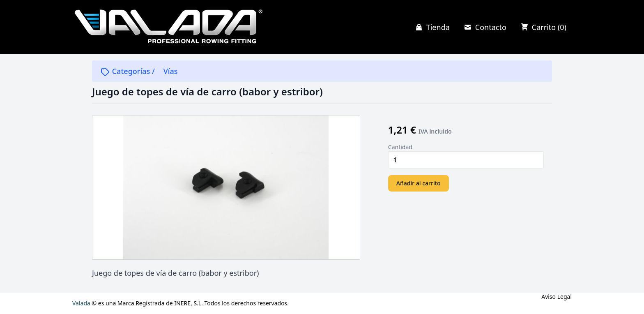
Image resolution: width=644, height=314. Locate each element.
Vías (171, 71)
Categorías (126, 71)
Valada (81, 303)
